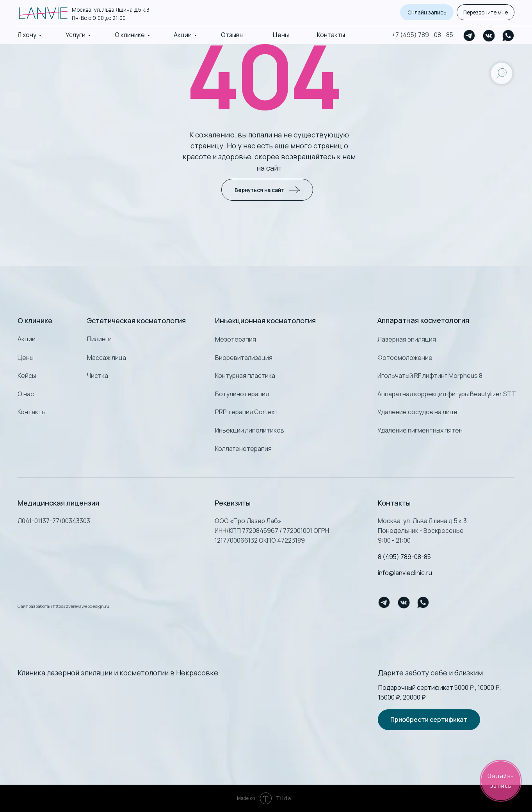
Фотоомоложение (405, 358)
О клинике (130, 35)
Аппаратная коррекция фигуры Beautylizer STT (447, 394)
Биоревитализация (244, 358)
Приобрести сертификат (429, 719)
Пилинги (99, 339)
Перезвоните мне (486, 12)
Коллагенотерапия (243, 449)
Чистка (98, 376)
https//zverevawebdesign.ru (81, 606)
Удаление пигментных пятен (420, 430)
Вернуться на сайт (267, 190)
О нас (26, 394)
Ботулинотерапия (242, 394)
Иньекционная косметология (265, 321)
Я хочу (27, 35)
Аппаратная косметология (423, 320)
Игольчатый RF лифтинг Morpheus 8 (430, 376)
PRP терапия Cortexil (246, 412)
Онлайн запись (427, 12)
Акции (183, 35)
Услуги (76, 35)
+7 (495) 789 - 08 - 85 (423, 35)
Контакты (331, 35)
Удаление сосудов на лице (417, 412)
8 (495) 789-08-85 (404, 557)
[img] (116, 707)
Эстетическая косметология (136, 321)
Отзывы (232, 35)
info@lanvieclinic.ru (405, 573)
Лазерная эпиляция (407, 339)
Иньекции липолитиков (250, 430)
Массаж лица (107, 358)
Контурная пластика (245, 376)
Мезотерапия (236, 339)
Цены (281, 35)
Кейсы (27, 376)
